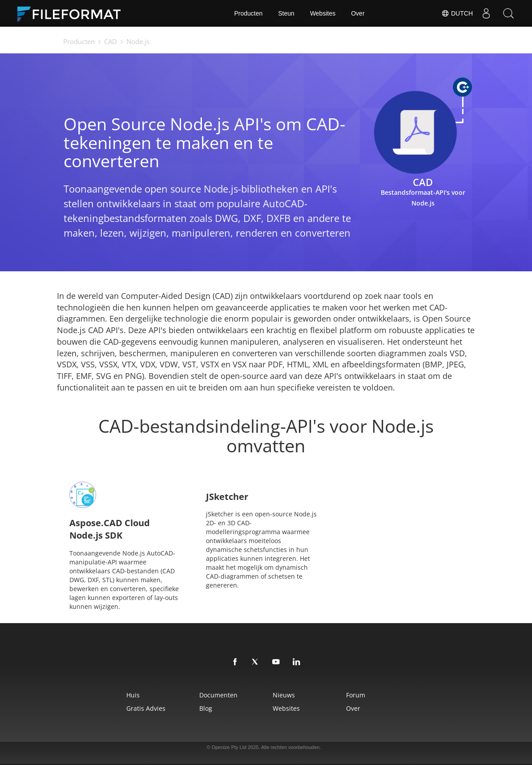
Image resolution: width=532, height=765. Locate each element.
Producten (248, 13)
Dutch (457, 13)
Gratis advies (146, 708)
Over (358, 13)
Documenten (218, 695)
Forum (356, 695)
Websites (323, 13)
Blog (206, 708)
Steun (286, 13)
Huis (133, 695)
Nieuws (284, 695)
